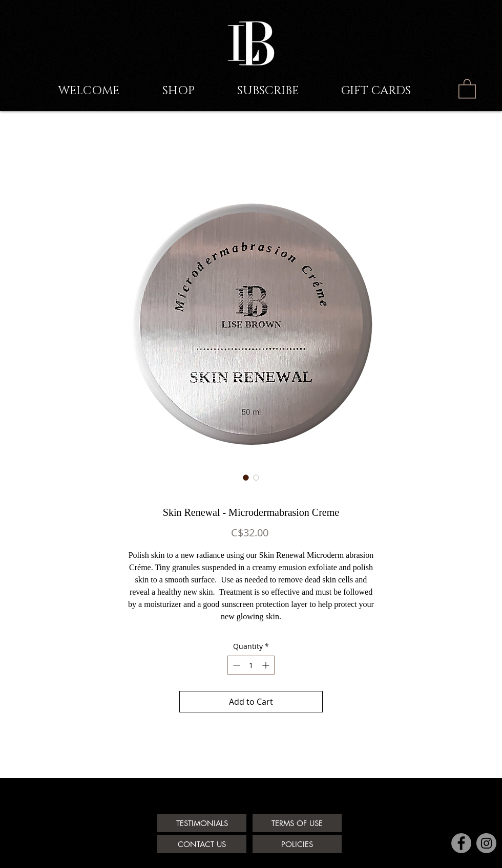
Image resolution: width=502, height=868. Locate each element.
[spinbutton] (251, 665)
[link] (467, 88)
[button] (284, 91)
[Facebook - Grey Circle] (461, 843)
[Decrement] (235, 665)
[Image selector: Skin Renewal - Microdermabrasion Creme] (246, 478)
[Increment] (267, 665)
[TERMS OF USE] (297, 823)
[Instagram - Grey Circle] (486, 843)
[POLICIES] (297, 844)
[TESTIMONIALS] (202, 823)
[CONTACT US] (202, 844)
